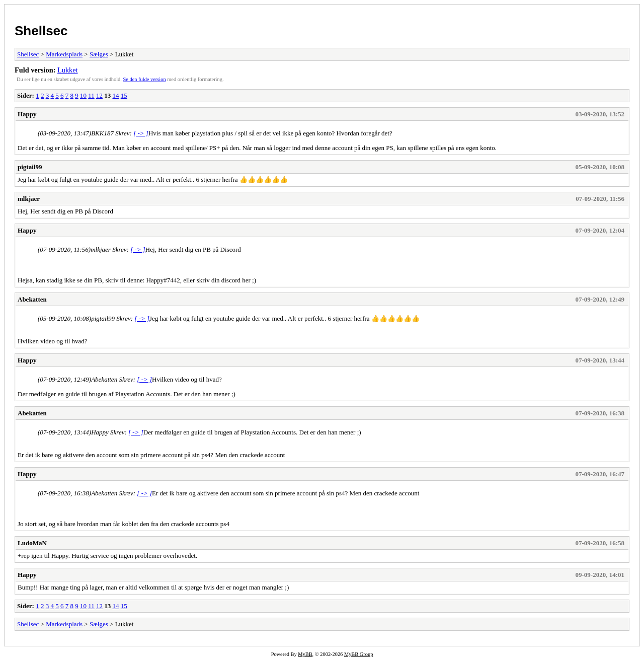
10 (83, 95)
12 (99, 95)
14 (115, 95)
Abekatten (32, 299)
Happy (27, 114)
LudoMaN (32, 543)
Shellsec (41, 31)
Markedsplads (64, 54)
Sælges (99, 54)
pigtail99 (30, 167)
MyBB (305, 654)
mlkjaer (29, 199)
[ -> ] (141, 133)
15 (124, 95)
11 (91, 95)
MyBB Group (358, 654)
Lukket (68, 70)
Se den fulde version (145, 79)
